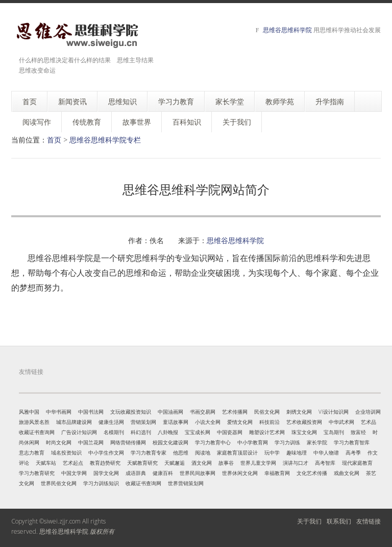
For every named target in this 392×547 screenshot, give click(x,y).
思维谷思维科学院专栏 (105, 140)
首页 (54, 140)
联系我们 (339, 521)
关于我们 (309, 521)
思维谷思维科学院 (287, 30)
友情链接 (369, 521)
